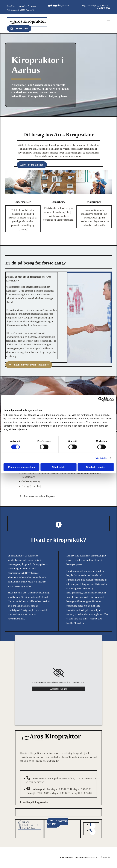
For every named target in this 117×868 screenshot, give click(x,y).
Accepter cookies (58, 689)
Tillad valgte (58, 467)
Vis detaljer (102, 458)
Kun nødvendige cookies (21, 467)
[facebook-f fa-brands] (90, 824)
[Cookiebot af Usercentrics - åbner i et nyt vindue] (100, 399)
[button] (19, 28)
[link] (58, 673)
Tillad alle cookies (96, 467)
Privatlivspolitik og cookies (34, 802)
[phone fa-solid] (91, 830)
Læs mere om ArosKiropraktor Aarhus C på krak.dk (85, 858)
